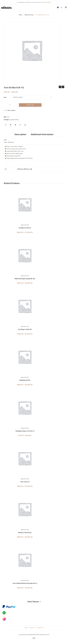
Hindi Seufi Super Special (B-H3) (25, 279)
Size (5, 97)
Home (21, 15)
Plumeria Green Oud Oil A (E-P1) (63, 87)
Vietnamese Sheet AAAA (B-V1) (25, 431)
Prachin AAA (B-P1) (60, 87)
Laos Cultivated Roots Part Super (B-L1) (25, 584)
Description (21, 135)
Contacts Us (40, 628)
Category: (7, 120)
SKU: (5, 117)
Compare (6, 114)
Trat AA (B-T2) (25, 482)
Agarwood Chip (29, 15)
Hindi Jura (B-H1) (25, 381)
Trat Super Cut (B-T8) (25, 330)
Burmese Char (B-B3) (25, 533)
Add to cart (30, 105)
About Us (32, 628)
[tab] (21, 135)
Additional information (42, 135)
